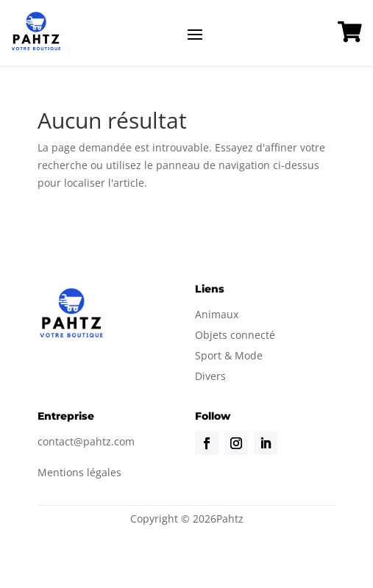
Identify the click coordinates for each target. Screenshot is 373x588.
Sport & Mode (229, 355)
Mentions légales (79, 472)
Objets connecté (235, 335)
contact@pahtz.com (86, 441)
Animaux (217, 314)
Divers (210, 376)
